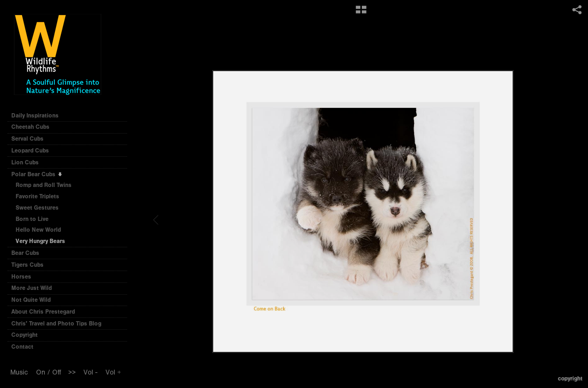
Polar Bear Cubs (37, 174)
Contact (22, 347)
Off (57, 372)
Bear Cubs (29, 253)
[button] (361, 13)
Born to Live (32, 219)
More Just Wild (35, 288)
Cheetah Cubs (34, 127)
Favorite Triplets (37, 196)
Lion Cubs (29, 162)
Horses (25, 277)
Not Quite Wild (35, 300)
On (41, 372)
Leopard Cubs (34, 151)
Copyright (24, 335)
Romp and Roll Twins (44, 185)
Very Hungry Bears (40, 241)
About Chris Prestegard (43, 312)
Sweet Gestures (37, 208)
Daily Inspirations (35, 116)
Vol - (90, 372)
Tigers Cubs (31, 265)
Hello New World (38, 230)
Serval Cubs (31, 139)
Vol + (113, 372)
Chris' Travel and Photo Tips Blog (56, 324)
